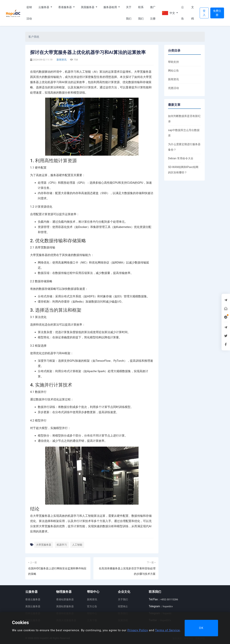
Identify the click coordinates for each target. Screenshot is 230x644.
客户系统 (34, 37)
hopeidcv (168, 606)
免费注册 (217, 13)
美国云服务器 (33, 606)
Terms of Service (167, 630)
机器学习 (62, 545)
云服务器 (44, 7)
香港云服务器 (33, 599)
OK (201, 628)
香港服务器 (65, 7)
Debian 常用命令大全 (181, 158)
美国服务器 (88, 7)
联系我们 (141, 13)
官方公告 (92, 606)
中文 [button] (169, 13)
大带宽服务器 (44, 545)
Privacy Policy (138, 630)
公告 (183, 13)
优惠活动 (173, 88)
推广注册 (153, 13)
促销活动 (29, 13)
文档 (193, 13)
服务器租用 (110, 7)
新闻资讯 (61, 60)
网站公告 (173, 71)
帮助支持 (173, 62)
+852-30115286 (169, 599)
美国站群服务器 (65, 606)
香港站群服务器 (65, 599)
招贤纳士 (123, 606)
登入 (204, 13)
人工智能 (77, 545)
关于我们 (129, 13)
